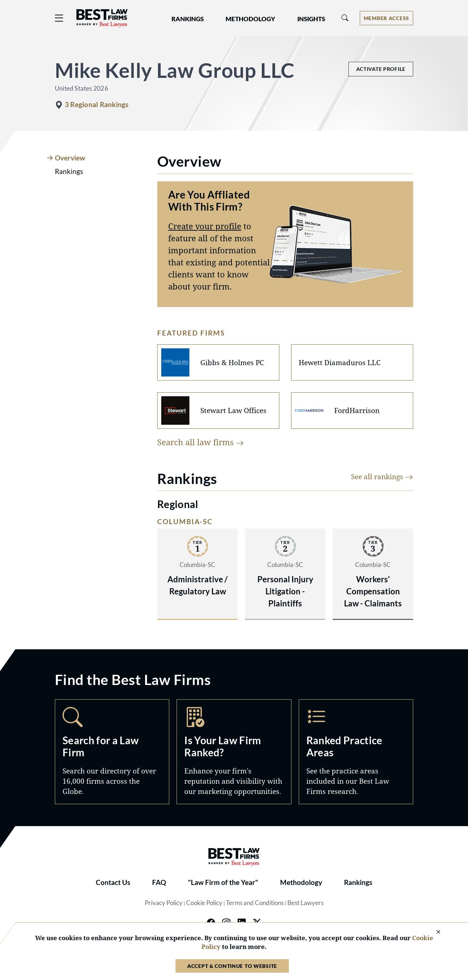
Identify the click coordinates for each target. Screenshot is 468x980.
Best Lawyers (305, 903)
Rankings (358, 882)
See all (382, 476)
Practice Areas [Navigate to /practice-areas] (356, 752)
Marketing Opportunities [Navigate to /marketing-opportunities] (234, 752)
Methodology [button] (250, 19)
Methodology (301, 882)
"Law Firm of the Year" (223, 882)
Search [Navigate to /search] (112, 752)
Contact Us (113, 882)
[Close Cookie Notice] (434, 932)
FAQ (159, 882)
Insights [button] (311, 19)
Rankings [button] (188, 19)
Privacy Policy (164, 903)
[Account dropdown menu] (386, 18)
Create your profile (205, 226)
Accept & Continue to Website (232, 966)
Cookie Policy (204, 903)
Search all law (201, 442)
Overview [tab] (70, 158)
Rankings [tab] (69, 171)
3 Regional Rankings (97, 105)
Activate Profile (381, 69)
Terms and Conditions (255, 903)
